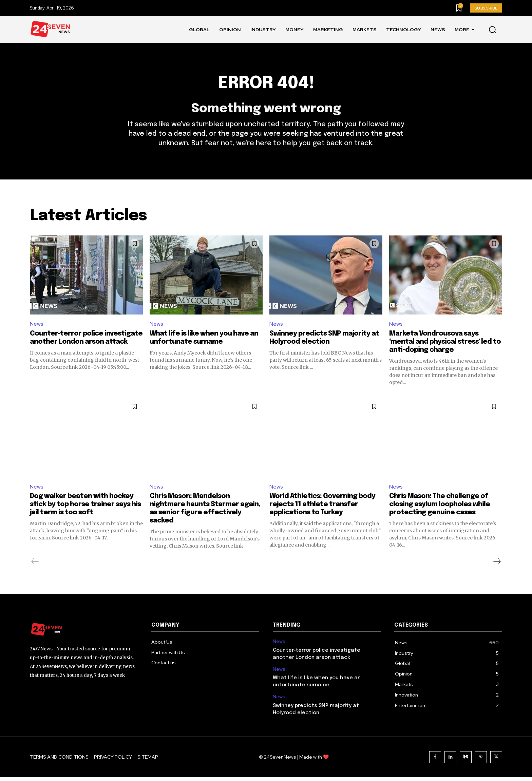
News (37, 327)
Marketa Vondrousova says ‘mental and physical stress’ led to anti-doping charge (445, 345)
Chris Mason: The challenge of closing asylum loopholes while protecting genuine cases (440, 508)
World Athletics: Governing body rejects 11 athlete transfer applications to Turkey (322, 508)
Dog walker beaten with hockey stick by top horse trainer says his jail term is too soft (85, 508)
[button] (492, 30)
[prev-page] (35, 566)
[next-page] (497, 566)
